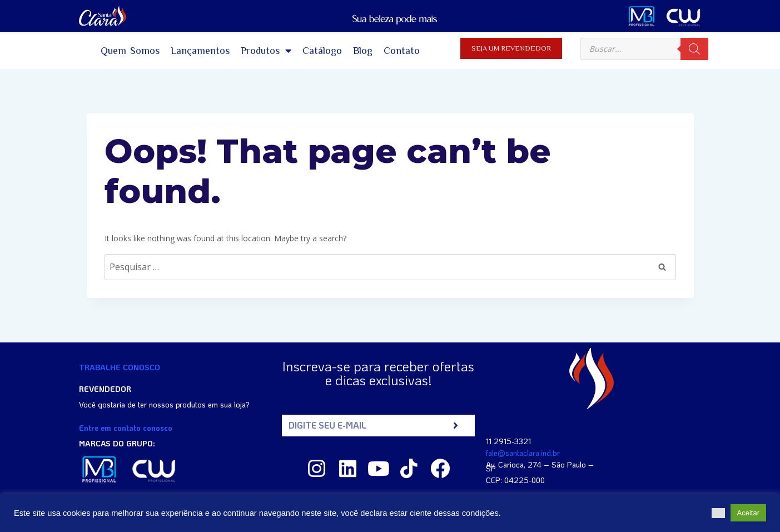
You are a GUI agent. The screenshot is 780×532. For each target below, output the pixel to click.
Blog (363, 51)
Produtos (266, 51)
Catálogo (322, 51)
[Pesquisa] (694, 49)
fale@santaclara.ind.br (523, 453)
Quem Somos (130, 51)
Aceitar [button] (748, 513)
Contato (402, 51)
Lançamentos (200, 51)
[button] (718, 513)
